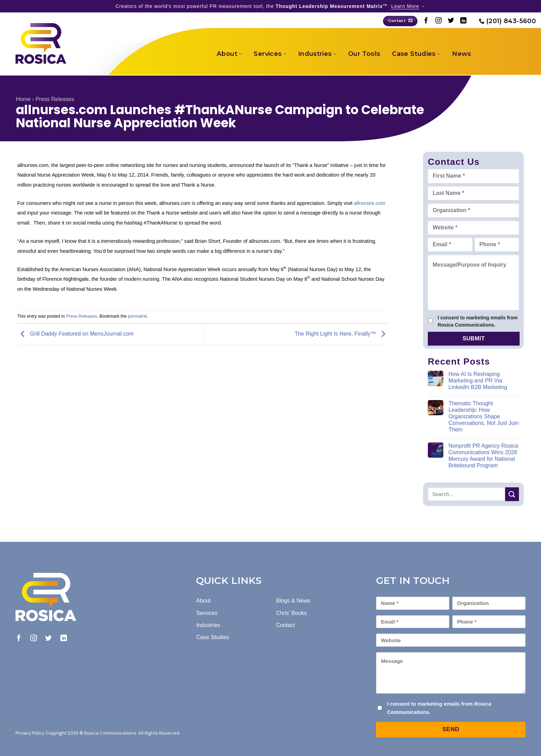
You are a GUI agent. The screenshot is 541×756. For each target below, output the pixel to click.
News (461, 54)
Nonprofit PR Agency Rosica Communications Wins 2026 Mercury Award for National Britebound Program (483, 456)
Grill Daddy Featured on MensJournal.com (75, 334)
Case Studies (416, 54)
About (229, 54)
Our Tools (364, 54)
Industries (317, 54)
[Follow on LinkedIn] (463, 21)
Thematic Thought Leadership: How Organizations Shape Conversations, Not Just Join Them (484, 417)
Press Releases (55, 99)
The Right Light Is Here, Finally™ (342, 334)
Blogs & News (293, 601)
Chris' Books (291, 613)
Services (270, 54)
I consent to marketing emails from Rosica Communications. (478, 321)
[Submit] (512, 494)
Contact (286, 625)
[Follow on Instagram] (439, 21)
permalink (137, 316)
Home (23, 99)
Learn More (405, 6)
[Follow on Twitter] (451, 21)
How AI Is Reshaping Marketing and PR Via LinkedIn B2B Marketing (478, 381)
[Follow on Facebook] (426, 21)
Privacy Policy (30, 733)
